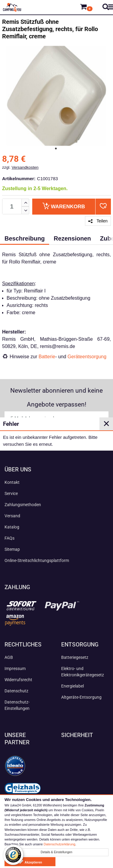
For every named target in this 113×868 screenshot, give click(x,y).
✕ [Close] (106, 424)
